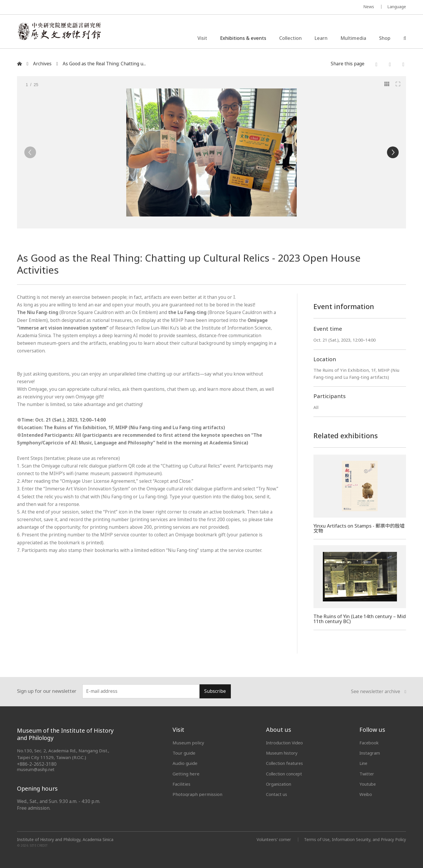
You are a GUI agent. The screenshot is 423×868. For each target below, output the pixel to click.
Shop (385, 39)
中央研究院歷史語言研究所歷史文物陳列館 (63, 33)
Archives (42, 64)
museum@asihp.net (36, 769)
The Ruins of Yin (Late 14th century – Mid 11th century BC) (356, 619)
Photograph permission (197, 794)
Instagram (370, 753)
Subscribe (215, 691)
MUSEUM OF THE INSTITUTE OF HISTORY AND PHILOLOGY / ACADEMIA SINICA (75, 7)
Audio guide (185, 763)
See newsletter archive (378, 691)
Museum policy (188, 743)
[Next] (393, 152)
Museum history (283, 753)
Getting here (186, 774)
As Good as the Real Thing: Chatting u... (104, 64)
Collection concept (285, 774)
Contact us (277, 794)
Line (364, 763)
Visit (202, 39)
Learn (321, 39)
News (369, 7)
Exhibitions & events (243, 39)
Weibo (366, 794)
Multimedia (353, 39)
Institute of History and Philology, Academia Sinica (65, 840)
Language (397, 7)
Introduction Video (285, 743)
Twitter (367, 774)
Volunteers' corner (272, 839)
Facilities (181, 784)
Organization (280, 784)
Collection (290, 39)
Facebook (370, 743)
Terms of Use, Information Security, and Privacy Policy (354, 839)
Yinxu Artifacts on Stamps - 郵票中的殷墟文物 (358, 528)
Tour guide (184, 753)
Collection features (286, 763)
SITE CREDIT (39, 845)
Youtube (368, 784)
